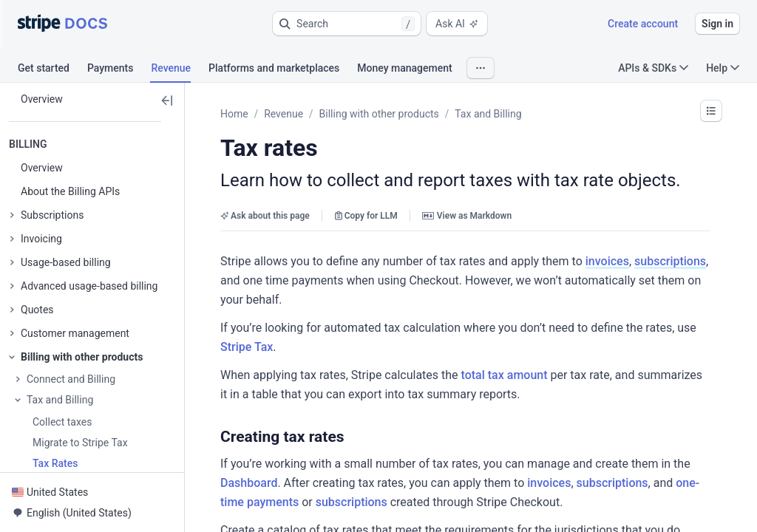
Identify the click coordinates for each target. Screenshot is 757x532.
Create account (643, 24)
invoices (607, 261)
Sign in (717, 24)
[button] (347, 24)
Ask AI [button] (457, 24)
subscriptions (670, 261)
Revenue (284, 114)
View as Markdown (467, 216)
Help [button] (723, 68)
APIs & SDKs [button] (653, 68)
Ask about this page (265, 216)
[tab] (52, 70)
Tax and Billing (488, 114)
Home (234, 114)
